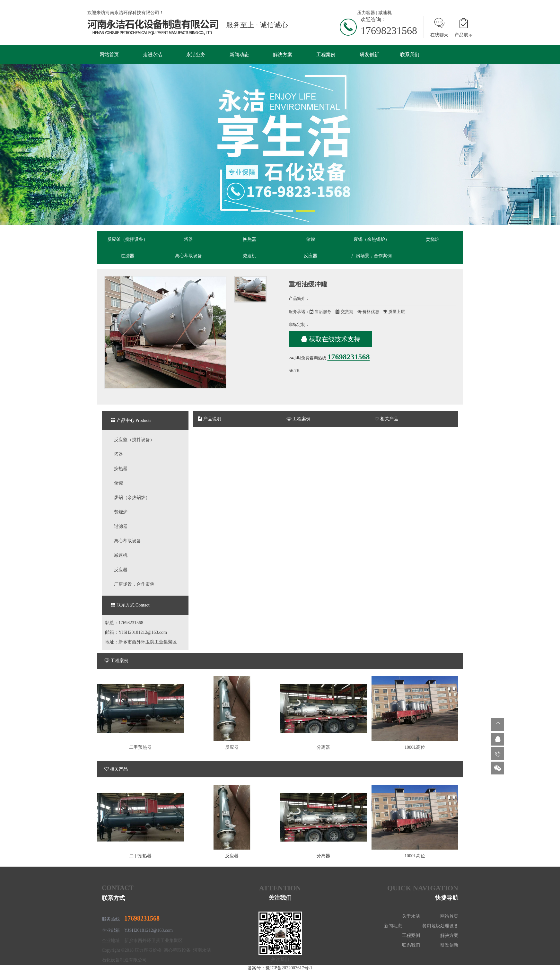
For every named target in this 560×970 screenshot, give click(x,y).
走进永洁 (153, 55)
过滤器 (127, 256)
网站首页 (109, 55)
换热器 (249, 239)
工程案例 (326, 55)
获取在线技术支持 (331, 340)
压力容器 (366, 13)
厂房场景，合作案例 (372, 256)
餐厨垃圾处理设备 (440, 926)
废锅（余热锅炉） (372, 239)
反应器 (311, 256)
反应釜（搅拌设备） (127, 239)
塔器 (188, 239)
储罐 (311, 239)
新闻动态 (239, 55)
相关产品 (387, 419)
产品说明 (210, 419)
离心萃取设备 (188, 256)
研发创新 (369, 55)
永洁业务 (196, 55)
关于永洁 (411, 917)
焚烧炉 (433, 239)
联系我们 (410, 55)
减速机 (385, 13)
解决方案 (283, 55)
